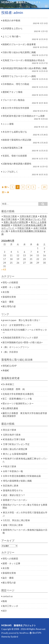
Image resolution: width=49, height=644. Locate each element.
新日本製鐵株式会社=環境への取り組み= (23, 342)
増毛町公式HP (10, 366)
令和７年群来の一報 (13, 471)
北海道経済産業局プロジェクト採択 (20, 338)
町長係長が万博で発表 (14, 439)
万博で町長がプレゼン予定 (33, 219)
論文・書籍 (8, 302)
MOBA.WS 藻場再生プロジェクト (22, 2)
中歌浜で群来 (24, 228)
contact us (8, 596)
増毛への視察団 (10, 283)
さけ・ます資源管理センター (17, 325)
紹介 (5, 611)
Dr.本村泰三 (8, 384)
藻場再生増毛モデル (13, 490)
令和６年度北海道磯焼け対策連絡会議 (22, 476)
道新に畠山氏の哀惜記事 (16, 222)
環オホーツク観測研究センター (18, 404)
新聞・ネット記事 (11, 287)
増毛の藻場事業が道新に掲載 (17, 481)
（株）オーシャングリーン (16, 347)
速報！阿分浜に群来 (13, 525)
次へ (4, 192)
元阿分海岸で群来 (28, 216)
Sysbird (14, 637)
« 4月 (4, 270)
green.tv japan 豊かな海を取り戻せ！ (22, 320)
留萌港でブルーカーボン (15, 500)
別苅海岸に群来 (11, 486)
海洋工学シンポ (10, 606)
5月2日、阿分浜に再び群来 (16, 520)
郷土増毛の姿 (9, 306)
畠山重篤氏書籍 (10, 408)
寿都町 (6, 370)
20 (44, 187)
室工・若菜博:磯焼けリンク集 (17, 399)
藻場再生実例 (9, 297)
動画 (5, 601)
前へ (7, 187)
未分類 (6, 292)
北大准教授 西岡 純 (14, 389)
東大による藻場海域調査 (15, 454)
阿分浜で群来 (10, 216)
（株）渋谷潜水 (10, 352)
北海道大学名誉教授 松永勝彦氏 (18, 394)
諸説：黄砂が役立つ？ (14, 495)
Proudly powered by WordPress (15, 633)
